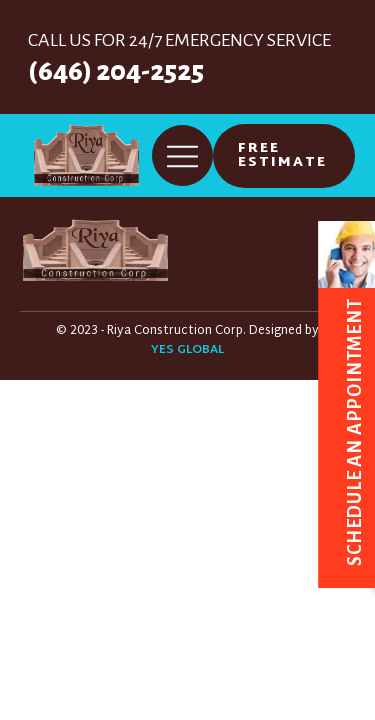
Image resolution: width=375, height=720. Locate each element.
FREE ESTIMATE (282, 155)
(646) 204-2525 (116, 71)
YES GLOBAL (187, 350)
